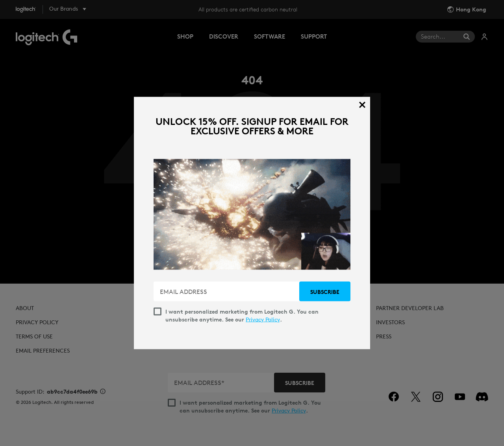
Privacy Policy (263, 320)
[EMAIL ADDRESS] (227, 292)
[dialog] (252, 223)
